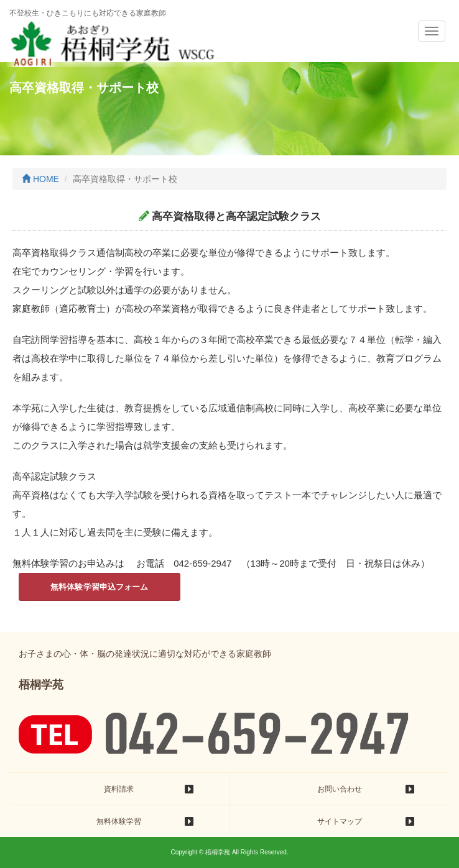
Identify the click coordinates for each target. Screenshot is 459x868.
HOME (40, 179)
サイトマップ (340, 821)
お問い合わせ (340, 789)
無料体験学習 (119, 821)
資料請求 (119, 789)
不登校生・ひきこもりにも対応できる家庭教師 (88, 13)
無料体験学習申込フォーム (100, 587)
